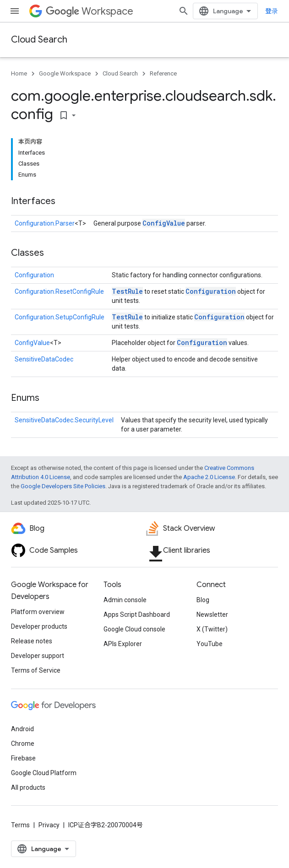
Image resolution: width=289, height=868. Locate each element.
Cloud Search (39, 40)
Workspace (90, 11)
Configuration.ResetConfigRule (59, 291)
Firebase (23, 758)
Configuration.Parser (45, 223)
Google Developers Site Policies (63, 486)
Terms (20, 825)
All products (28, 787)
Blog (203, 600)
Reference (163, 73)
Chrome (23, 744)
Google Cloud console (134, 629)
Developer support (38, 656)
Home (19, 73)
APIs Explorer (123, 644)
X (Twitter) (212, 629)
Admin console (125, 600)
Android (22, 729)
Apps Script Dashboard (137, 615)
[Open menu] (15, 11)
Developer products (39, 626)
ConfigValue (164, 223)
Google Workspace (65, 73)
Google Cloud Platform (44, 773)
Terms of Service (36, 670)
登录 (272, 11)
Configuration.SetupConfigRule (60, 317)
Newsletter (212, 615)
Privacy (49, 825)
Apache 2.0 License (209, 477)
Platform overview (38, 612)
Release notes (32, 641)
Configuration (34, 275)
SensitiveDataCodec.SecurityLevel (64, 420)
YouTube (210, 644)
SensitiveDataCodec (44, 359)
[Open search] (184, 11)
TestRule (127, 291)
